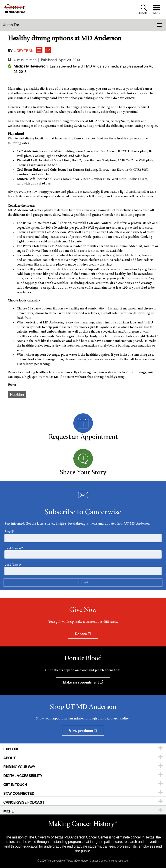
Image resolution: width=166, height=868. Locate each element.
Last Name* (14, 564)
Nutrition (17, 395)
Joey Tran (24, 51)
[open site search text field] (144, 9)
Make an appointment (83, 682)
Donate (83, 634)
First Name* (14, 548)
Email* (10, 532)
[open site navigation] (157, 9)
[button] (154, 25)
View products (83, 731)
